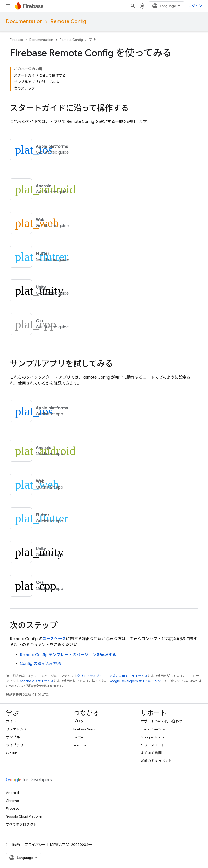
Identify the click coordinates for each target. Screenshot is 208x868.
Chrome (12, 801)
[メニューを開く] (8, 6)
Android (12, 793)
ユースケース (54, 639)
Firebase (16, 40)
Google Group (152, 737)
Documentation (24, 21)
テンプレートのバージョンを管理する (68, 655)
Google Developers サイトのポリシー (136, 681)
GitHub (12, 753)
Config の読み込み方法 (41, 664)
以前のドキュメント (156, 761)
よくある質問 (151, 753)
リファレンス (16, 729)
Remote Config (68, 21)
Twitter (79, 737)
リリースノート (153, 745)
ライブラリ (15, 745)
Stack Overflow (153, 729)
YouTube (80, 745)
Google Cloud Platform (24, 816)
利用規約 (13, 845)
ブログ (79, 721)
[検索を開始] (133, 6)
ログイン (195, 6)
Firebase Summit (86, 729)
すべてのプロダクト (21, 824)
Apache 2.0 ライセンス (37, 681)
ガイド (11, 721)
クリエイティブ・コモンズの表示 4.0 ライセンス (112, 676)
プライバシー (35, 845)
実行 (92, 40)
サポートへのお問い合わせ (162, 721)
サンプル (13, 737)
